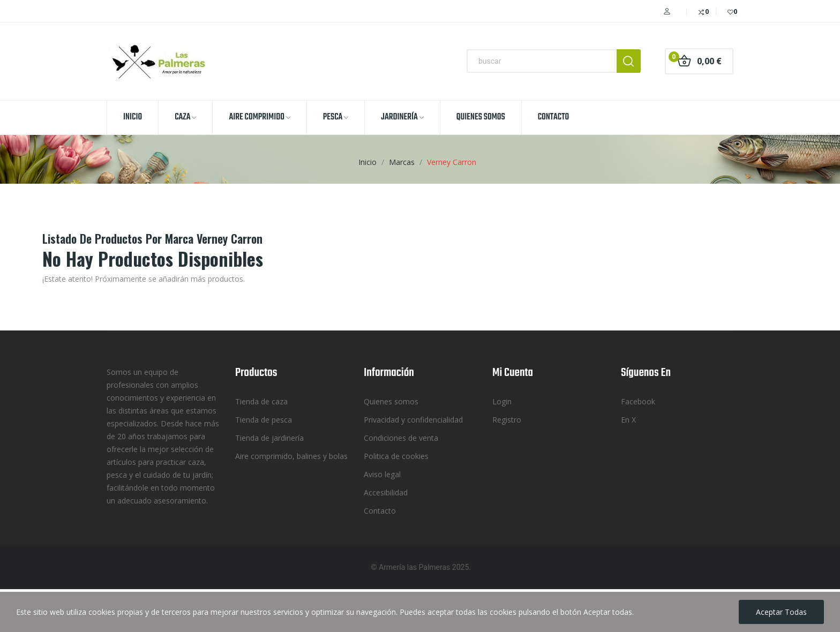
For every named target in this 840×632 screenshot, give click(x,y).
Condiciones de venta (401, 438)
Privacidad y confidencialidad (413, 420)
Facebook (638, 401)
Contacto (380, 511)
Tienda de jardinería (269, 438)
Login (502, 401)
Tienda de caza (261, 401)
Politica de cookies (396, 456)
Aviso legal (382, 474)
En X (628, 420)
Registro (507, 420)
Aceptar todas (781, 612)
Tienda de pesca (264, 420)
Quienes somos (391, 401)
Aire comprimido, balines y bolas (291, 456)
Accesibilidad (386, 492)
